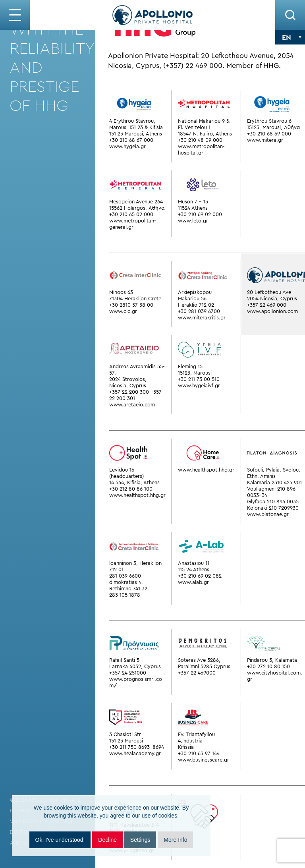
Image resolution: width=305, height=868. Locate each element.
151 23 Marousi (126, 741)
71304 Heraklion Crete (135, 299)
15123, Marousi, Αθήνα (273, 127)
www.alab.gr (193, 582)
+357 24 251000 (128, 673)
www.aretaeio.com (132, 405)
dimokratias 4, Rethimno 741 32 (128, 585)
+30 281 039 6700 (199, 311)
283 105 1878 (125, 595)
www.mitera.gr (265, 140)
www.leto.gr (193, 221)
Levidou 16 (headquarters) (126, 473)
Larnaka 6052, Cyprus (135, 666)
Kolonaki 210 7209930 (273, 508)
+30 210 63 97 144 (199, 753)
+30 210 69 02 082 (200, 576)
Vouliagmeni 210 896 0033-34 (271, 492)
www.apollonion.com (272, 311)
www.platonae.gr (268, 514)
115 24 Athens (194, 569)
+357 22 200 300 (129, 392)
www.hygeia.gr (127, 146)
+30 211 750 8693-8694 (137, 747)
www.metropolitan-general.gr (133, 224)
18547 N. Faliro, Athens (205, 134)
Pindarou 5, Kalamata (272, 660)
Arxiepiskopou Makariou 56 (195, 295)
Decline (107, 840)
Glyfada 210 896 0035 (273, 502)
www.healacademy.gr (135, 753)
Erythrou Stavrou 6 (269, 121)
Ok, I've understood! (60, 840)
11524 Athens (193, 208)
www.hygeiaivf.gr (199, 386)
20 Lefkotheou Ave (269, 292)
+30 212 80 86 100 (131, 489)
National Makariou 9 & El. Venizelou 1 (204, 124)
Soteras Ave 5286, (199, 660)
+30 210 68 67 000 (131, 140)
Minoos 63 (121, 292)
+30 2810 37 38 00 (131, 305)
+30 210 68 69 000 (269, 134)
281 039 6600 (125, 576)
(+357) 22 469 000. (194, 66)
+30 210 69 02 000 (200, 214)
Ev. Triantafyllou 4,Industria (196, 738)
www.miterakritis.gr (202, 318)
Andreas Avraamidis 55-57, (137, 370)
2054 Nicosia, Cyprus (272, 299)
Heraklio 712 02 (196, 305)
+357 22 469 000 (267, 305)
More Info (175, 840)
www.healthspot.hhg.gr (137, 495)
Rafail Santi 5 (124, 660)
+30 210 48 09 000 (200, 140)
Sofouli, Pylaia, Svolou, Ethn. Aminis (274, 473)
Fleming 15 (190, 366)
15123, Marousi (195, 373)
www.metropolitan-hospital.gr (201, 150)
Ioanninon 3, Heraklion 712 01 (135, 566)
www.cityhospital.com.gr (275, 676)
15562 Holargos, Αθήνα (137, 208)
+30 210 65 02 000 (131, 214)
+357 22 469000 (197, 673)
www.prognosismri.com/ (136, 682)
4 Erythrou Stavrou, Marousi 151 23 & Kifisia (136, 124)
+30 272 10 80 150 (268, 666)
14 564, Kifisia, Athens (134, 482)
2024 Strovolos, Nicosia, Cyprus (128, 382)
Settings (140, 840)
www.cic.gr (123, 311)
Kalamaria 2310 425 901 (274, 482)
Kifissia (186, 747)
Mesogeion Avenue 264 (136, 202)
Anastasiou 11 (194, 563)
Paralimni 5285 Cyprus (204, 666)
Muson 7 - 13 (193, 202)
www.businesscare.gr (204, 760)
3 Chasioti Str (125, 734)
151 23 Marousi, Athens (136, 134)
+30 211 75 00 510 (199, 379)
